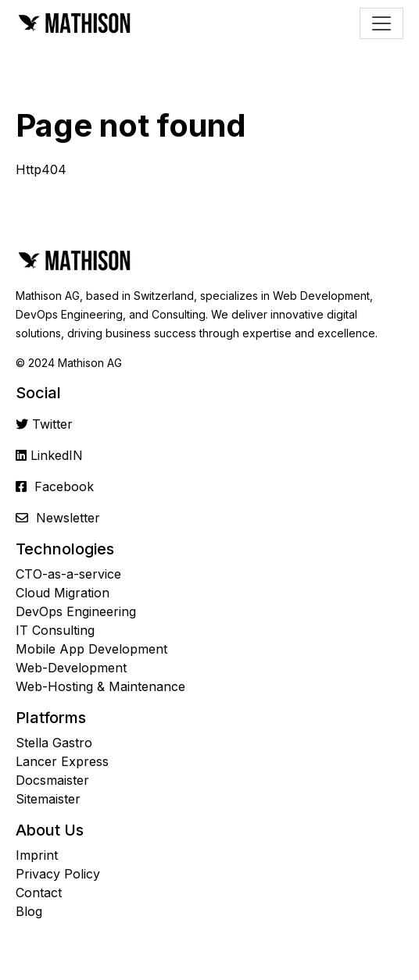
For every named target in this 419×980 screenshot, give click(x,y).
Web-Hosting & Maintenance (100, 686)
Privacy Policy (58, 874)
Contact (39, 893)
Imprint (37, 855)
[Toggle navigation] (381, 23)
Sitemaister (48, 799)
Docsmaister (52, 780)
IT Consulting (55, 630)
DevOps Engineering (76, 611)
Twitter (52, 424)
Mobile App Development (91, 649)
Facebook (64, 486)
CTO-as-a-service (68, 574)
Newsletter (68, 518)
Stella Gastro (54, 743)
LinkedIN (57, 455)
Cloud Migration (63, 593)
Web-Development (71, 668)
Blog (29, 911)
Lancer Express (62, 761)
